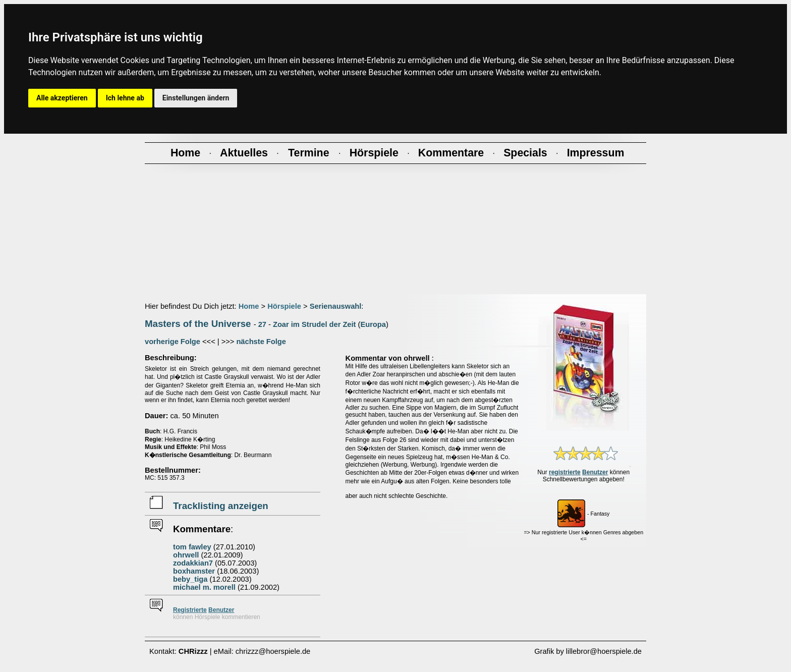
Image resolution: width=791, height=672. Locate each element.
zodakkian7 (193, 563)
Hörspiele (284, 306)
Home (249, 306)
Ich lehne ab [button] (125, 98)
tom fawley (192, 547)
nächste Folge (261, 342)
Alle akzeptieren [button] (62, 98)
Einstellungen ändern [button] (196, 98)
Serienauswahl (336, 306)
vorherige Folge (173, 342)
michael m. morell (204, 587)
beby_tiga (190, 579)
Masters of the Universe (198, 324)
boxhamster (194, 571)
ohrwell (186, 555)
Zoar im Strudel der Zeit (315, 324)
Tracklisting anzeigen (221, 506)
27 (262, 324)
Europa (373, 324)
